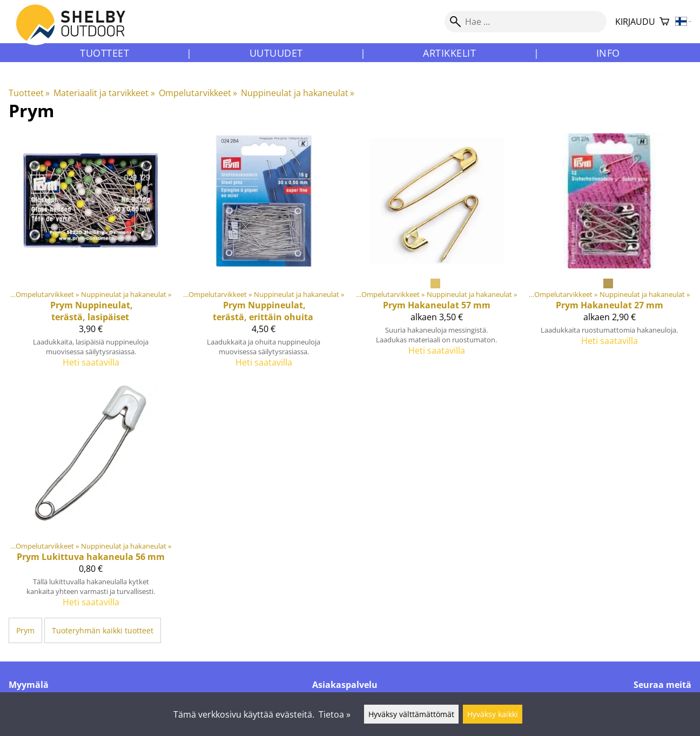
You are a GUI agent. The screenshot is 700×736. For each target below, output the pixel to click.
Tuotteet (105, 53)
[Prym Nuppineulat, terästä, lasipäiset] (91, 255)
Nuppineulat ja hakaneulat (298, 93)
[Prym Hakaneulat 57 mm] (436, 255)
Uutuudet (276, 53)
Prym (25, 630)
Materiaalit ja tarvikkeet (104, 93)
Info (608, 53)
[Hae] (526, 22)
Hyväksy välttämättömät (411, 714)
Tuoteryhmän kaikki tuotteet (103, 630)
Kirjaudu (635, 22)
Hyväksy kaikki (493, 714)
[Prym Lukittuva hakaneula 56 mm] (91, 501)
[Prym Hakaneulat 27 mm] (609, 255)
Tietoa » (335, 714)
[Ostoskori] (664, 22)
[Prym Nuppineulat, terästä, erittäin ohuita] (264, 255)
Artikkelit (449, 53)
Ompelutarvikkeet (198, 93)
